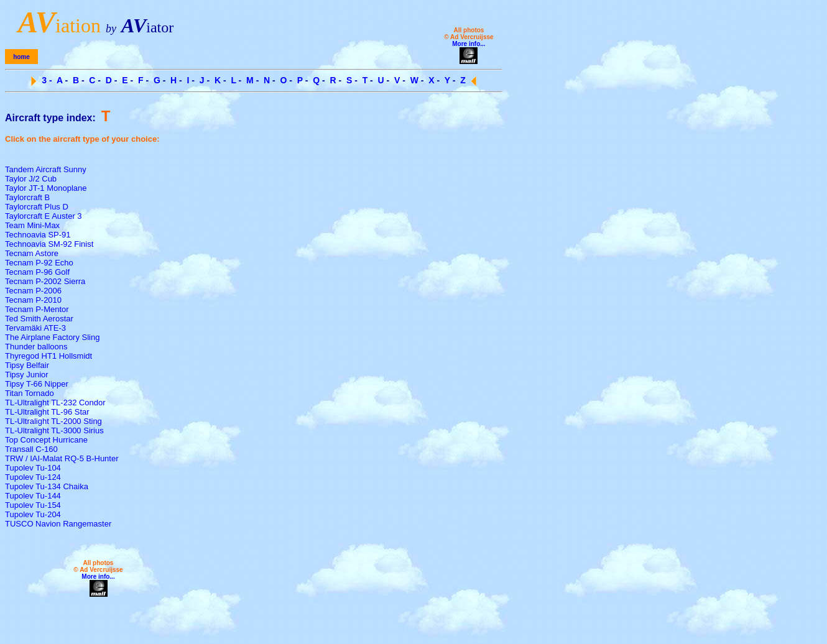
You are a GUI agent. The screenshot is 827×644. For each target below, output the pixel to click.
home (21, 57)
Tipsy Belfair (27, 365)
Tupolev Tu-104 (33, 468)
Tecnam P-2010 (33, 300)
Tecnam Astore (32, 253)
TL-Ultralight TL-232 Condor (55, 402)
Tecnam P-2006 (33, 291)
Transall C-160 (31, 449)
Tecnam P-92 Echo (39, 263)
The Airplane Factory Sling (52, 337)
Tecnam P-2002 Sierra (45, 281)
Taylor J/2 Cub (31, 179)
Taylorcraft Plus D (37, 207)
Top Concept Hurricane (46, 440)
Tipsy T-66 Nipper (37, 384)
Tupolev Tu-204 (33, 514)
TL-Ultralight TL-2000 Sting (53, 421)
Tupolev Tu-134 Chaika (47, 486)
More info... (469, 44)
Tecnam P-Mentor (37, 309)
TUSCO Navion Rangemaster (58, 524)
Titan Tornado (30, 393)
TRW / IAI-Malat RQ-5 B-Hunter (62, 458)
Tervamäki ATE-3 (35, 328)
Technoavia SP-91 (38, 235)
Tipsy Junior (27, 375)
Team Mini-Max (32, 225)
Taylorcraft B (27, 197)
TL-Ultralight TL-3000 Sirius (54, 430)
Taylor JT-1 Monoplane (46, 188)
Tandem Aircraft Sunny (46, 169)
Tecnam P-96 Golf (37, 272)
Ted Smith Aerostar (39, 319)
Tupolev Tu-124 (33, 477)
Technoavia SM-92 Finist (49, 244)
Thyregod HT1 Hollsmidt (49, 356)
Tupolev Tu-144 (33, 496)
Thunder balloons (36, 347)
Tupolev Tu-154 (33, 505)
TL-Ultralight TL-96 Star (47, 412)
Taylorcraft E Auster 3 (44, 216)
